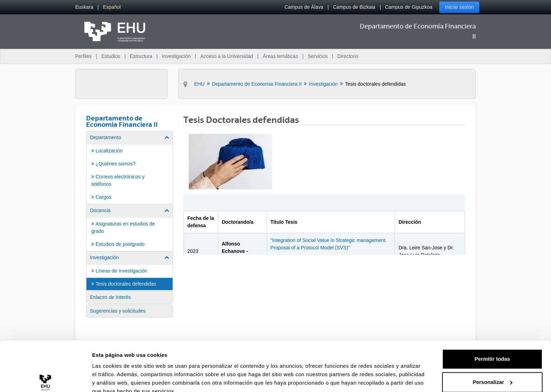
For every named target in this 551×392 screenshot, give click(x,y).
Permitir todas (492, 326)
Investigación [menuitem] (176, 56)
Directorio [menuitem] (348, 56)
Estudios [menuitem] (111, 56)
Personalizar (492, 349)
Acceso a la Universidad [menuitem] (227, 56)
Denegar (492, 373)
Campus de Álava (304, 7)
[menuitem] (84, 7)
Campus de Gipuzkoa (409, 7)
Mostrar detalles (113, 378)
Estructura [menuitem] (141, 56)
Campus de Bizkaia (354, 7)
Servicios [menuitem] (318, 56)
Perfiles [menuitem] (83, 56)
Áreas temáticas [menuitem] (280, 56)
